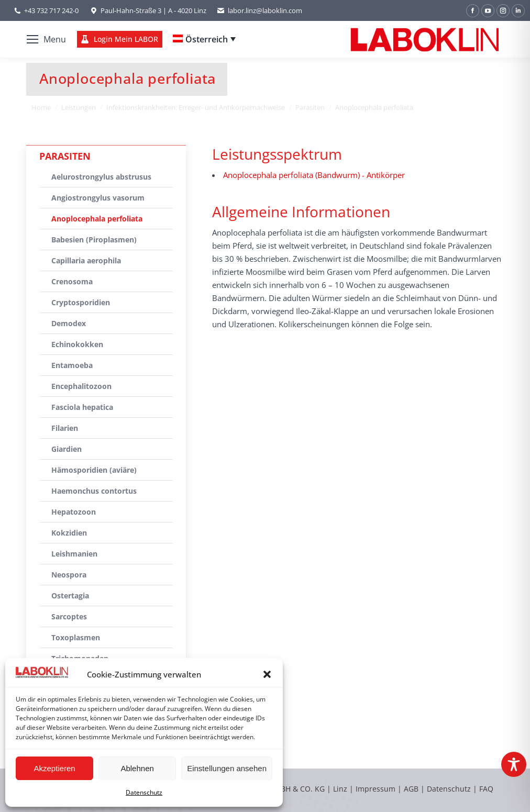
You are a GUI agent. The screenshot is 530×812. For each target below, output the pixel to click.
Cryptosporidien (81, 302)
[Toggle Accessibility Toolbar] (514, 764)
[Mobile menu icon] (46, 39)
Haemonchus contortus (94, 491)
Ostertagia (70, 596)
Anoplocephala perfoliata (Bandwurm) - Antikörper (314, 175)
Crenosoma (72, 281)
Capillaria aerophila (86, 260)
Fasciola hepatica (82, 407)
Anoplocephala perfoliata (97, 219)
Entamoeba (72, 365)
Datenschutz (144, 792)
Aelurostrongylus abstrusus (101, 177)
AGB (412, 789)
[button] (267, 674)
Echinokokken (77, 344)
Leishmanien (74, 554)
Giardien (67, 449)
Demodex (69, 323)
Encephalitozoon (81, 386)
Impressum (376, 789)
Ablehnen (137, 768)
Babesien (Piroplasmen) (94, 240)
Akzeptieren (54, 768)
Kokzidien (69, 533)
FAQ (486, 789)
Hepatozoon (74, 512)
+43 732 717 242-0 (51, 10)
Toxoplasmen (76, 637)
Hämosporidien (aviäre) (94, 470)
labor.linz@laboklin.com (260, 11)
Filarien (65, 428)
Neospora (69, 575)
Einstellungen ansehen (227, 768)
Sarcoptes (69, 616)
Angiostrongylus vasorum (98, 198)
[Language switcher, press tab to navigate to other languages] (204, 39)
